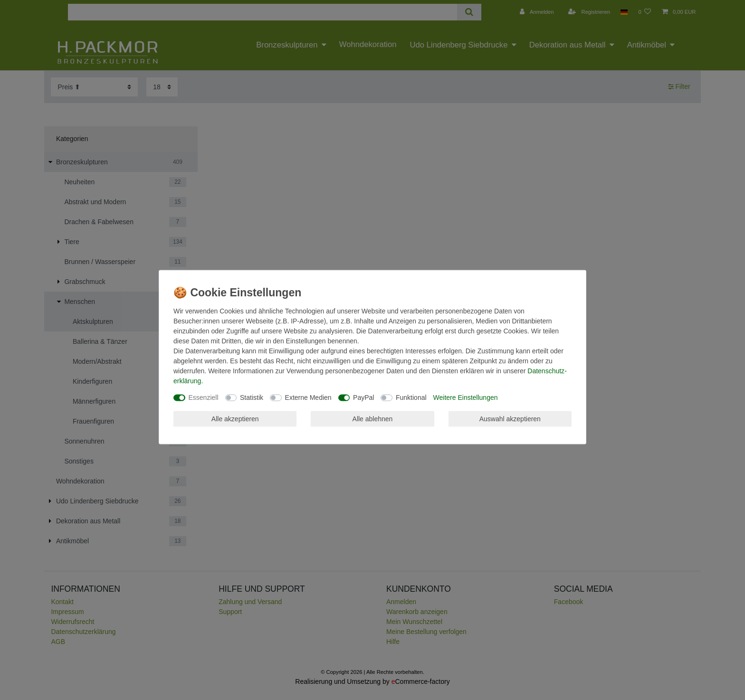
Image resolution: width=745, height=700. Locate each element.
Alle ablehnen (373, 418)
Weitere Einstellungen (466, 397)
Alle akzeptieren (235, 418)
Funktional (411, 397)
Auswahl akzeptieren (510, 418)
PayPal (363, 397)
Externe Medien (308, 397)
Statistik (252, 397)
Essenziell (204, 397)
